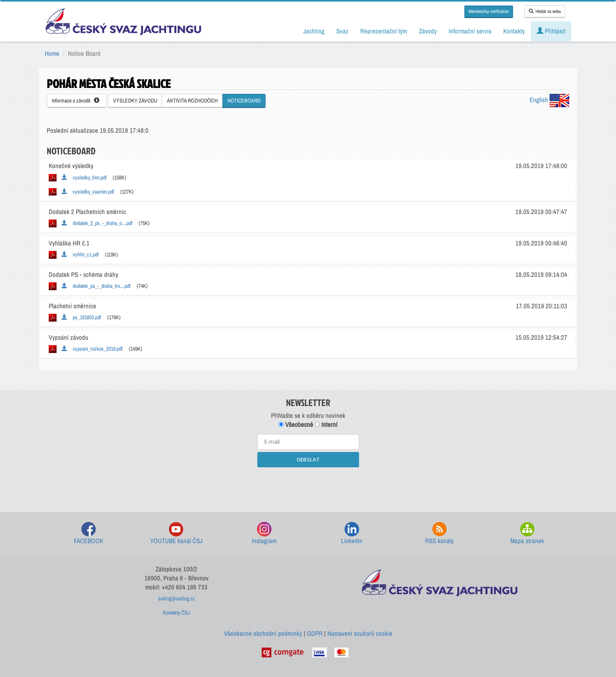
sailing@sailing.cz (177, 598)
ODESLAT (308, 459)
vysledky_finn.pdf (84, 177)
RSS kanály (439, 533)
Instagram (264, 533)
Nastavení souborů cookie (360, 633)
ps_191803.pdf (81, 317)
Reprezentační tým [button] (384, 31)
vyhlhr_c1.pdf (80, 254)
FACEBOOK (89, 533)
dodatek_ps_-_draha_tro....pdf (96, 286)
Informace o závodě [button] (76, 101)
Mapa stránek (527, 533)
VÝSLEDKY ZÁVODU (135, 101)
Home (52, 53)
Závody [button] (428, 31)
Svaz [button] (342, 31)
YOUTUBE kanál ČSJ (176, 533)
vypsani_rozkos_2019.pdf (92, 349)
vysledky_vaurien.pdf (88, 192)
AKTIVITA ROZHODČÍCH (192, 101)
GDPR (315, 633)
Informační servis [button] (470, 31)
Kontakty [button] (514, 31)
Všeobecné (296, 424)
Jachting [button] (314, 31)
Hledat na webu (545, 11)
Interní (326, 424)
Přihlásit (551, 31)
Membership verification (489, 11)
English (549, 100)
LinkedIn (352, 533)
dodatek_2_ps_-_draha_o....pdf (97, 223)
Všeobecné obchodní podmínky (263, 633)
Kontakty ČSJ (177, 613)
